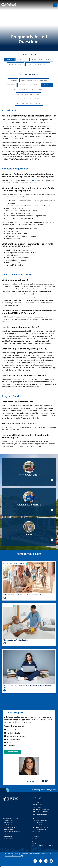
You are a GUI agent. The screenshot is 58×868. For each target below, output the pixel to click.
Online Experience (8, 830)
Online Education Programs (11, 818)
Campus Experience (16, 64)
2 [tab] (28, 782)
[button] (13, 752)
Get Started (35, 838)
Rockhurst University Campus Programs (42, 846)
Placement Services (37, 832)
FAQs (33, 818)
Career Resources (37, 823)
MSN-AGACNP (34, 85)
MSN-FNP (22, 85)
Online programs (37, 790)
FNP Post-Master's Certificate (29, 94)
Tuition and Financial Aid (39, 830)
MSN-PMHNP (47, 85)
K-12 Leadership (8, 823)
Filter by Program (29, 75)
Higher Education (9, 820)
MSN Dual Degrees (20, 90)
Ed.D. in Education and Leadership (34, 80)
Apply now (51, 790)
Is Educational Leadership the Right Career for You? (23, 595)
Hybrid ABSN (10, 85)
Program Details (17, 69)
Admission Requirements (42, 60)
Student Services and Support (12, 834)
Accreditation (23, 60)
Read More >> (5, 598)
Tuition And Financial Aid (37, 69)
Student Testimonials (10, 839)
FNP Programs (36, 802)
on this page (30, 180)
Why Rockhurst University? (40, 820)
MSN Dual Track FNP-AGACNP (41, 809)
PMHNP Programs (37, 807)
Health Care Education (10, 825)
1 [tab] (25, 782)
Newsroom (36, 836)
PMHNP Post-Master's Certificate (29, 104)
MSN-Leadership (38, 90)
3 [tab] (31, 782)
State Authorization (38, 825)
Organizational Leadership (11, 827)
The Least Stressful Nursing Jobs (16, 640)
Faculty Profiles (8, 836)
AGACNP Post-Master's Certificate (29, 99)
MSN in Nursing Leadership (40, 814)
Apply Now (34, 841)
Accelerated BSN (37, 800)
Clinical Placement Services (38, 64)
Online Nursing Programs (38, 798)
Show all (13, 80)
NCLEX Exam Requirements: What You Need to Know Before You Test (28, 686)
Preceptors (35, 843)
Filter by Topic (29, 54)
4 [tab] (33, 782)
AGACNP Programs (38, 805)
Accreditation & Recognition (40, 827)
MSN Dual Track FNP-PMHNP (40, 812)
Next (46, 781)
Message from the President (12, 832)
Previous (43, 781)
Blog (33, 834)
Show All (9, 60)
